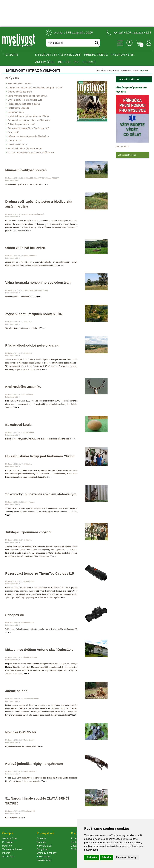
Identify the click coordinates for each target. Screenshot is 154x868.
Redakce (89, 62)
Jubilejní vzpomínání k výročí (22, 124)
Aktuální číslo (9, 838)
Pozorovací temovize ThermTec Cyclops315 (28, 128)
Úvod (99, 70)
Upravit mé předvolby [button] (126, 857)
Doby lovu (42, 849)
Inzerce (6, 853)
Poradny (41, 842)
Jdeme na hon (15, 140)
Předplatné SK (122, 55)
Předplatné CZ (96, 55)
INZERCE (64, 62)
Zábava (75, 846)
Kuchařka (76, 842)
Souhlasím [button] (92, 857)
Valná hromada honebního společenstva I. (28, 96)
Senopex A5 (14, 132)
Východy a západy (47, 853)
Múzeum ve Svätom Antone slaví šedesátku (28, 136)
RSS (76, 62)
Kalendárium (44, 857)
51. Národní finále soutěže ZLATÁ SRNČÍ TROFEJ (32, 153)
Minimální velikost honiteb (20, 84)
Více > (45, 184)
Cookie (75, 849)
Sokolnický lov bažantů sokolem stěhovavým (29, 120)
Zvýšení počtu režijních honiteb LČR (25, 100)
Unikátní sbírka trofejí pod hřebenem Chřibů (28, 116)
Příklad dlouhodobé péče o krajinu (24, 104)
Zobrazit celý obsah (127, 155)
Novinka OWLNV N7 (18, 144)
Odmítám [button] (106, 857)
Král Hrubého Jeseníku (19, 108)
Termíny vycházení (12, 849)
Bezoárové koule (16, 112)
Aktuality (41, 838)
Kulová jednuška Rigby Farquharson (25, 148)
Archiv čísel (45, 62)
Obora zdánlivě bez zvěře (20, 92)
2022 (136, 70)
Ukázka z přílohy (122, 146)
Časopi (105, 70)
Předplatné (8, 842)
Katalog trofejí (44, 860)
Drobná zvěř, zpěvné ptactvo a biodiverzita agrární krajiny (35, 88)
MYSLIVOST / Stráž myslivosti (58, 55)
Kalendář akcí (44, 846)
